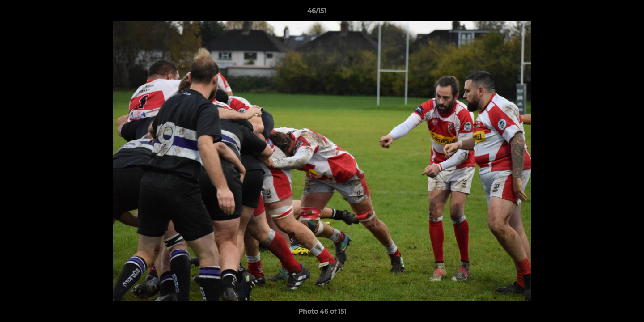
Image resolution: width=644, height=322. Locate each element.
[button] (606, 13)
